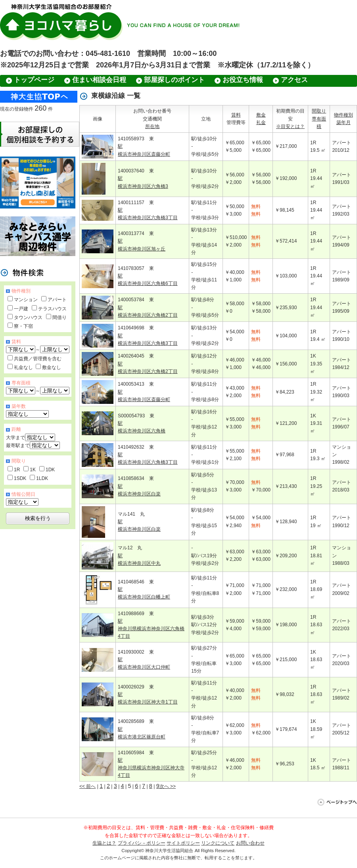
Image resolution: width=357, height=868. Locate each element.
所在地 (152, 126)
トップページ (34, 80)
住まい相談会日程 (99, 80)
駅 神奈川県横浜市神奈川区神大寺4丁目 (151, 768)
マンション (26, 300)
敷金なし (52, 367)
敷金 (261, 115)
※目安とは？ (290, 126)
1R (17, 470)
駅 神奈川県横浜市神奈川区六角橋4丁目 (151, 629)
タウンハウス (28, 317)
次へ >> (168, 786)
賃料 (236, 115)
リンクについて (218, 843)
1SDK (20, 478)
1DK (50, 470)
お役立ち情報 (243, 80)
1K (33, 470)
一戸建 (21, 309)
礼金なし (23, 367)
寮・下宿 (23, 326)
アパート (57, 300)
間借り (59, 317)
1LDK (42, 478)
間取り (319, 111)
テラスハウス (52, 309)
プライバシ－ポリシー (142, 843)
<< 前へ (87, 786)
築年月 (344, 122)
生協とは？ (104, 843)
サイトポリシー (183, 843)
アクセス (294, 80)
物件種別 (344, 115)
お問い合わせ (250, 843)
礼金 (261, 122)
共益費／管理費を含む (38, 359)
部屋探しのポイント (174, 80)
